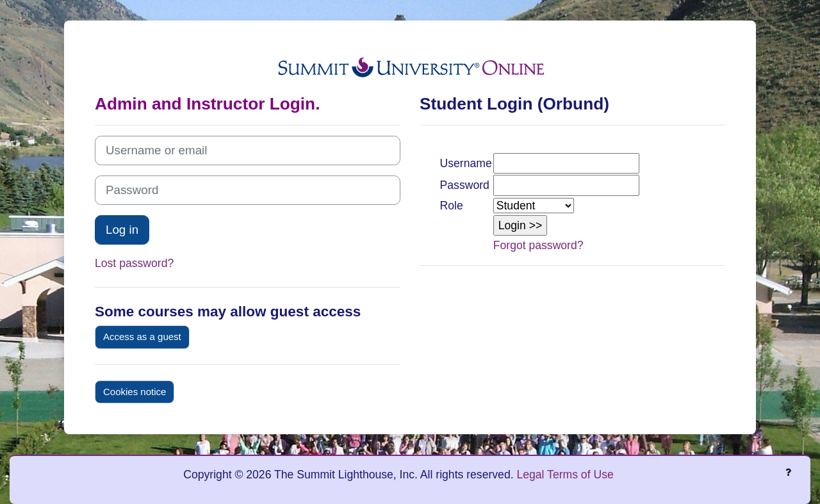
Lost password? (134, 263)
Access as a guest (142, 337)
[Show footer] (788, 472)
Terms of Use (580, 475)
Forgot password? (538, 245)
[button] (521, 225)
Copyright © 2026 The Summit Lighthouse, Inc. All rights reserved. (350, 475)
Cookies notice (135, 392)
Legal (530, 475)
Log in (122, 230)
